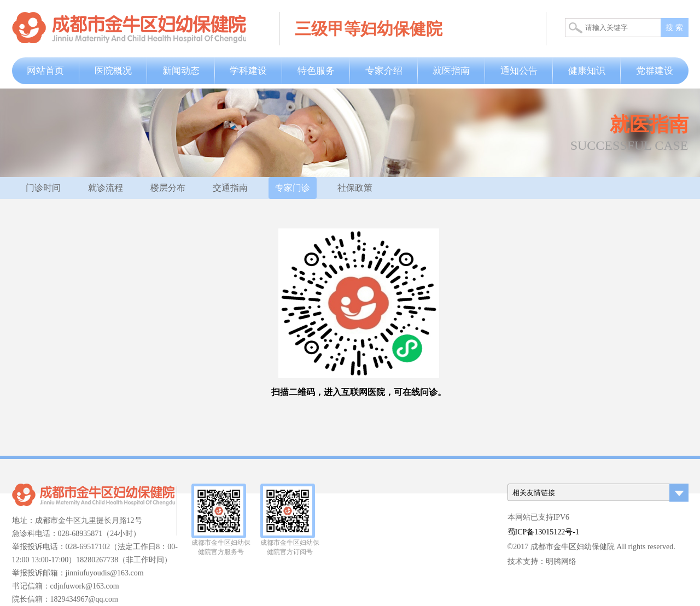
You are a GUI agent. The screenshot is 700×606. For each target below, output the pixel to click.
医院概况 (113, 71)
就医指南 (451, 71)
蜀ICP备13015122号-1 (543, 532)
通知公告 (519, 71)
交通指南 (230, 188)
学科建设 (248, 71)
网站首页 (45, 71)
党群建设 (655, 71)
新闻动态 (181, 71)
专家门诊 (293, 188)
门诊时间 (43, 188)
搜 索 (674, 28)
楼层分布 (168, 188)
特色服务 (316, 71)
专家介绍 (384, 71)
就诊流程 (106, 188)
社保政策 (355, 188)
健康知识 (587, 71)
